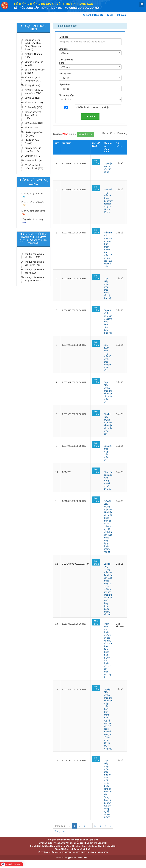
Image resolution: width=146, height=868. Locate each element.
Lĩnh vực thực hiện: (66, 61)
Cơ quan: (63, 49)
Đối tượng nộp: (66, 95)
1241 (24, 205)
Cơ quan (123, 15)
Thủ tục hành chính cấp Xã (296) (34, 271)
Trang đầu (60, 826)
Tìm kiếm (90, 116)
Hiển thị (105, 133)
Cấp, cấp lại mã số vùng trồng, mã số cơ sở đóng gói (108, 480)
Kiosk (110, 15)
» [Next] (110, 826)
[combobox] (90, 53)
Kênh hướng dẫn (93, 15)
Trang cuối (60, 831)
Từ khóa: (63, 37)
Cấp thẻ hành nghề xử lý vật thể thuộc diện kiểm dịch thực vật (108, 322)
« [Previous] (69, 826)
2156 (24, 222)
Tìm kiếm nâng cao (66, 26)
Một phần (96, 162)
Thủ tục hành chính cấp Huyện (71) (34, 263)
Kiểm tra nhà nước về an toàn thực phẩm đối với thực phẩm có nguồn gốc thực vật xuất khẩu (108, 250)
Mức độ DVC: (66, 74)
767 (23, 214)
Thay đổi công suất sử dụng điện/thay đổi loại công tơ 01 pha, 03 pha (108, 201)
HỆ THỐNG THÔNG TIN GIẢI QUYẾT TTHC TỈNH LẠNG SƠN (54, 4)
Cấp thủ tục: (65, 84)
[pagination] (113, 133)
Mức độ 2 (96, 622)
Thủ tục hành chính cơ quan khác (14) (34, 279)
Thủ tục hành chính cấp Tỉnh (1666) (34, 256)
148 (23, 197)
